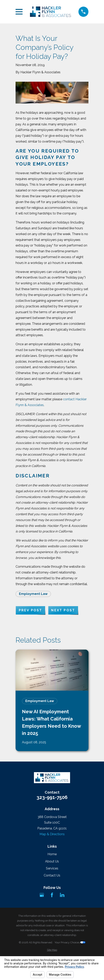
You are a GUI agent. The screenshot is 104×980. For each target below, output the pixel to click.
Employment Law (33, 594)
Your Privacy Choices (70, 942)
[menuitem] (52, 950)
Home (52, 854)
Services (52, 868)
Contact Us (52, 875)
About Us (52, 861)
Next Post (63, 610)
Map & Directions (52, 834)
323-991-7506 (52, 797)
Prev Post (31, 610)
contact (69, 399)
